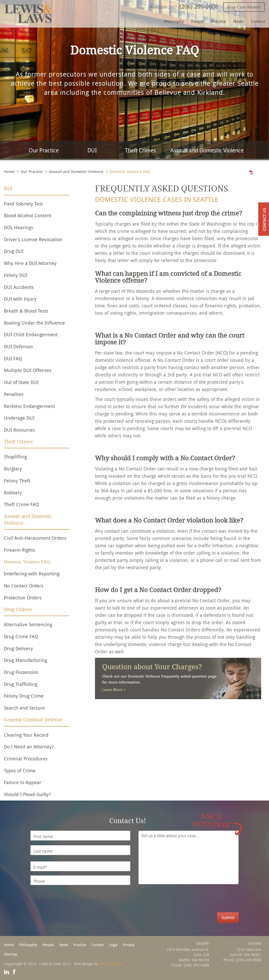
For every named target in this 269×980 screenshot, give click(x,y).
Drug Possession (21, 672)
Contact (258, 21)
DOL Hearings (19, 227)
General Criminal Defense (33, 720)
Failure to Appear (23, 782)
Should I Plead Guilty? (27, 794)
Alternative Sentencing (28, 624)
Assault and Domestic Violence (207, 150)
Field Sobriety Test (23, 204)
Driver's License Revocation (33, 239)
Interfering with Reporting (32, 574)
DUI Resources (19, 430)
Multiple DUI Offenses (28, 370)
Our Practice (44, 150)
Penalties (14, 394)
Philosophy (174, 21)
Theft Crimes (140, 150)
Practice (219, 21)
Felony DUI (16, 275)
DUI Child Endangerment (31, 334)
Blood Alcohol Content (28, 215)
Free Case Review (244, 7)
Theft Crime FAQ (21, 504)
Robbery (13, 493)
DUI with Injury (20, 299)
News (238, 21)
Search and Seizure (24, 708)
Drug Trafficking (21, 684)
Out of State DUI (21, 382)
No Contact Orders (24, 586)
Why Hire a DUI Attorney (30, 263)
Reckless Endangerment (29, 406)
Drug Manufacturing (25, 660)
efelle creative (111, 964)
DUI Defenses (18, 346)
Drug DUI (14, 251)
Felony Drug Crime (24, 696)
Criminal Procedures (26, 759)
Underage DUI (19, 418)
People (198, 21)
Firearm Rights (19, 550)
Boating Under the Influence (34, 323)
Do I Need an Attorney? (29, 747)
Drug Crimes (18, 610)
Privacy (129, 945)
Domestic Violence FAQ (27, 562)
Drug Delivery (18, 648)
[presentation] (195, 902)
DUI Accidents (19, 287)
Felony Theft (17, 481)
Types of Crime (20, 771)
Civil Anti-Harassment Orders (35, 538)
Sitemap (11, 954)
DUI (92, 150)
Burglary (13, 469)
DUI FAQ (13, 358)
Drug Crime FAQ (21, 636)
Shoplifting (15, 457)
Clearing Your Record (26, 735)
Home (9, 171)
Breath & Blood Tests (26, 311)
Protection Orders (23, 598)
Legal (113, 945)
